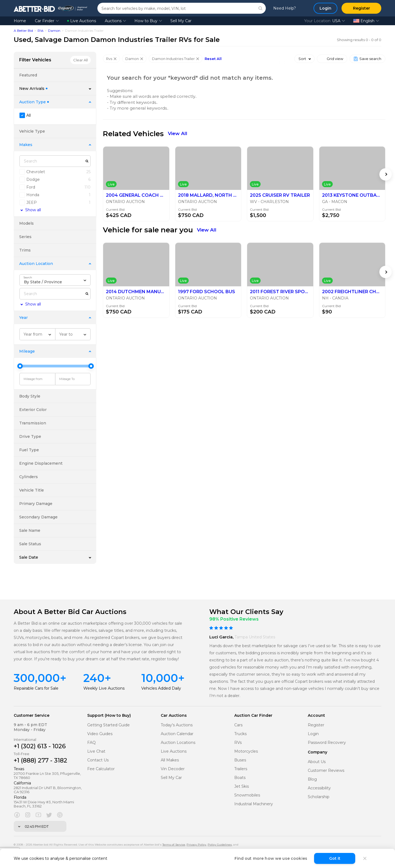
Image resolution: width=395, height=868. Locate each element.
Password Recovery (327, 743)
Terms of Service (174, 845)
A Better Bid (23, 31)
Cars (238, 725)
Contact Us (98, 760)
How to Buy (146, 21)
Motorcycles (246, 751)
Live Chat (96, 751)
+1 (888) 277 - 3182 (40, 760)
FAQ (91, 743)
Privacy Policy (196, 845)
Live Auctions (82, 21)
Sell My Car (181, 21)
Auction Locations (178, 743)
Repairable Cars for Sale (36, 688)
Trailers (241, 769)
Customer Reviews (326, 771)
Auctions (113, 21)
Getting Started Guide (108, 725)
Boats (240, 778)
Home (20, 21)
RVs (40, 31)
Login (313, 734)
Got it (335, 858)
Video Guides (100, 734)
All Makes (170, 760)
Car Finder (45, 21)
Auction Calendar (177, 734)
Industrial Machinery (254, 804)
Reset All (213, 59)
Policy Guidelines (220, 845)
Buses (240, 760)
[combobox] (55, 280)
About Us (317, 762)
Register (316, 725)
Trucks (240, 734)
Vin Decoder (173, 769)
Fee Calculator (101, 769)
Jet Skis (242, 786)
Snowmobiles (247, 795)
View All (178, 133)
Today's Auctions (177, 725)
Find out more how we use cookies (271, 858)
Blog (312, 779)
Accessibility (319, 788)
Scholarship (319, 797)
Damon (54, 31)
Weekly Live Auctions (104, 688)
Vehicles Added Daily (161, 688)
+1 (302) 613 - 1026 (40, 746)
